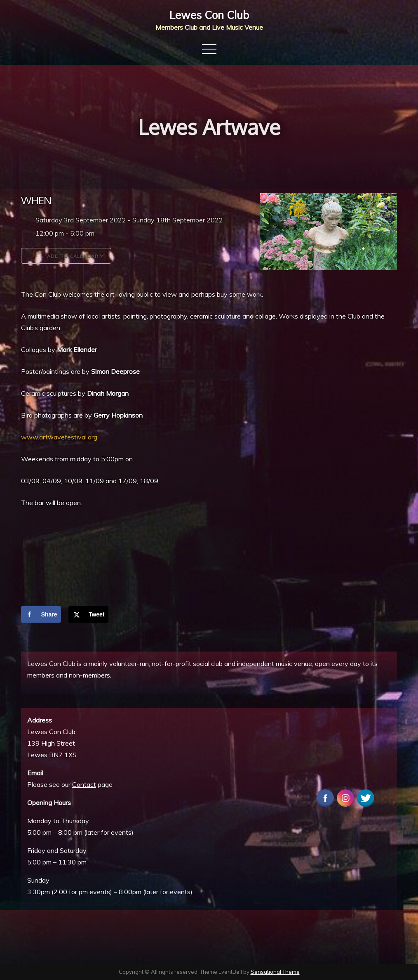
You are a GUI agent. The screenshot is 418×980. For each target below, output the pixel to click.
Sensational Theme (275, 972)
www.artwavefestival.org (59, 437)
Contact (84, 784)
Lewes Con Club (209, 15)
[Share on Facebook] (41, 614)
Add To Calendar (66, 256)
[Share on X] (88, 614)
